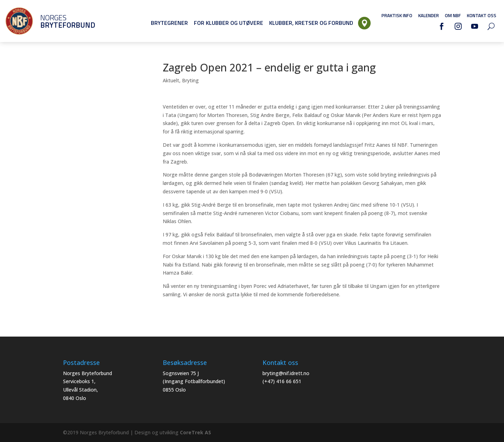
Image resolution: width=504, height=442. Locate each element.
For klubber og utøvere (229, 23)
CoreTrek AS (195, 432)
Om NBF (453, 15)
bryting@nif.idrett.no (286, 373)
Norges (58, 21)
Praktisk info (397, 15)
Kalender (429, 15)
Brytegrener (169, 23)
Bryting (190, 80)
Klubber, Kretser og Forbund (311, 23)
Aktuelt (171, 80)
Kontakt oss (482, 15)
